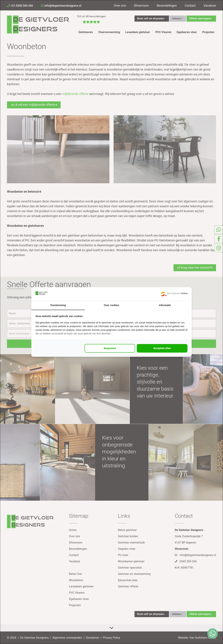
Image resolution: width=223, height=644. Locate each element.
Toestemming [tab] (58, 305)
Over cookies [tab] (111, 305)
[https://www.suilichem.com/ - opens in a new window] (174, 294)
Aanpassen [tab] (110, 348)
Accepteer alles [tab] (162, 348)
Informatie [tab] (165, 305)
